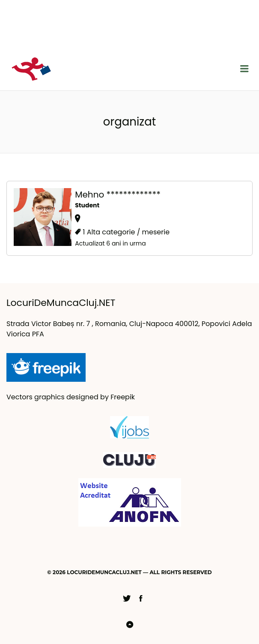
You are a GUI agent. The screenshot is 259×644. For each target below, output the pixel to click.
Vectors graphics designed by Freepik (71, 397)
